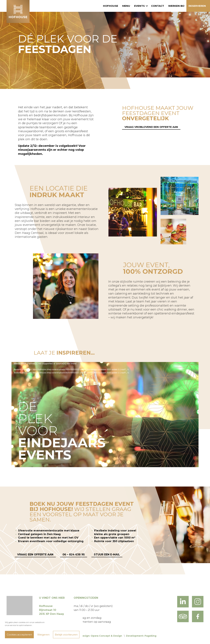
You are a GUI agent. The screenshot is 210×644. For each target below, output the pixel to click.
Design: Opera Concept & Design (101, 636)
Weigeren (43, 635)
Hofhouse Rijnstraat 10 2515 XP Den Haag (51, 610)
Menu (126, 6)
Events (139, 6)
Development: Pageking (141, 636)
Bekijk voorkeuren (66, 635)
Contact (158, 6)
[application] (105, 419)
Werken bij (176, 6)
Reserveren (197, 6)
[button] (147, 6)
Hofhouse (111, 6)
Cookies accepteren (19, 635)
